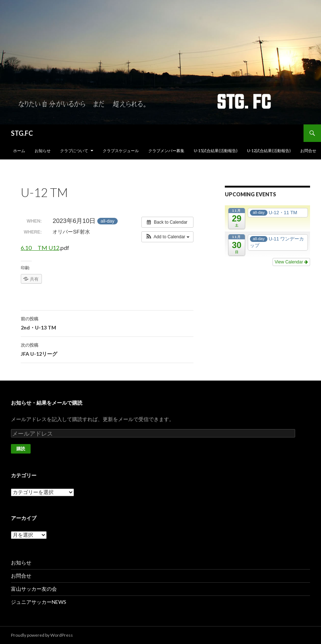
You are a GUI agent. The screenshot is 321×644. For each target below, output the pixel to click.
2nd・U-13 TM (107, 323)
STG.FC (22, 133)
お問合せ (308, 151)
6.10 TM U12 (40, 248)
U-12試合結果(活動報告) (269, 151)
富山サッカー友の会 (34, 589)
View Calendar (291, 262)
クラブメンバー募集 (166, 151)
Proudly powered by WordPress (42, 635)
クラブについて (74, 151)
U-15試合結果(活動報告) (216, 151)
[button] (167, 237)
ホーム (19, 151)
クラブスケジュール (121, 151)
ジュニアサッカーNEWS (39, 602)
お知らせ (43, 151)
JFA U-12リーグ (107, 349)
